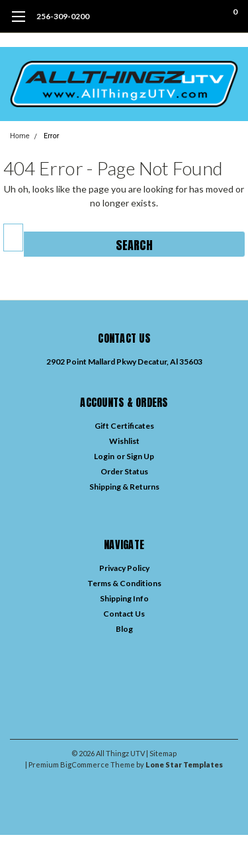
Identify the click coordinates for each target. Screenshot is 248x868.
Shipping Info (124, 598)
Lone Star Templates (184, 764)
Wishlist (124, 441)
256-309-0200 (63, 16)
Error (52, 136)
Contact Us (124, 614)
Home (20, 136)
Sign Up (140, 456)
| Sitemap (161, 753)
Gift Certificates (124, 426)
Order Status (124, 471)
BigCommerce (85, 764)
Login (104, 456)
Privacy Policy (124, 568)
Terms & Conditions (124, 583)
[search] (182, 17)
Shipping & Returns (124, 487)
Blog (124, 629)
